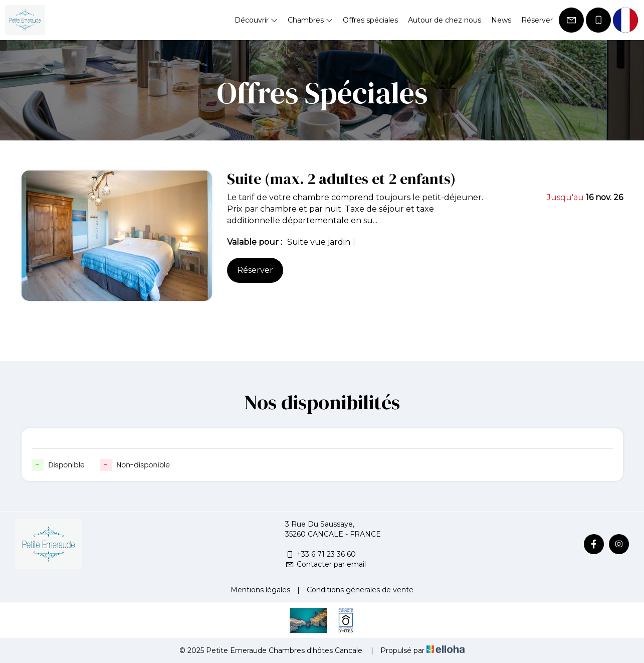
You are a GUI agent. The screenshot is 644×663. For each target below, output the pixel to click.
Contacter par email (326, 564)
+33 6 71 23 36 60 (320, 554)
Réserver (537, 20)
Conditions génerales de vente (360, 590)
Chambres (310, 20)
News (501, 20)
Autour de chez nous (445, 20)
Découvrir (256, 20)
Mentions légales (260, 590)
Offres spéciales (370, 20)
